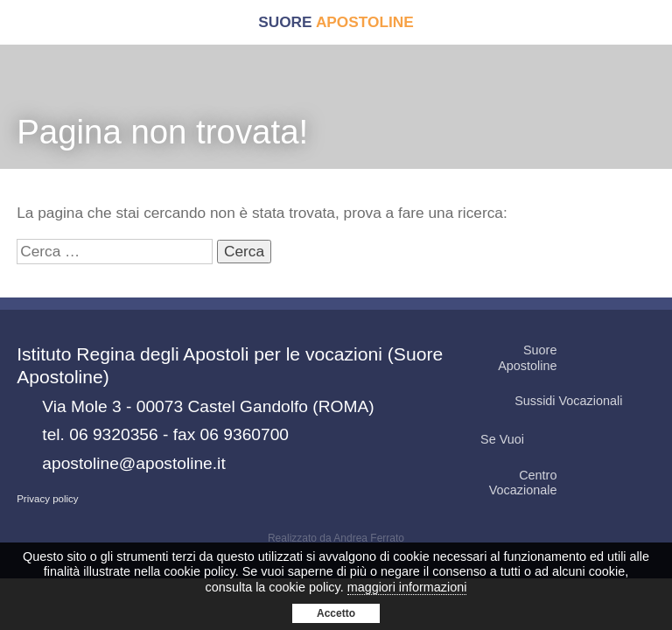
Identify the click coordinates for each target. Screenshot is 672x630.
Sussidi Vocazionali (584, 401)
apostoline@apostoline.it (133, 463)
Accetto (336, 613)
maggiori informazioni (407, 587)
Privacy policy (47, 499)
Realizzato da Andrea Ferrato (336, 538)
